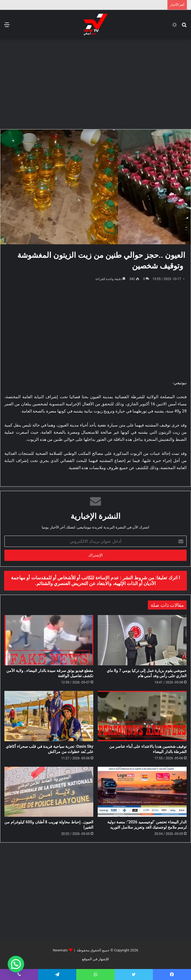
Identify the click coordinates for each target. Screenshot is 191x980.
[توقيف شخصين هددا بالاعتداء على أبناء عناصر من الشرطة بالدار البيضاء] (142, 716)
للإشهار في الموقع (95, 959)
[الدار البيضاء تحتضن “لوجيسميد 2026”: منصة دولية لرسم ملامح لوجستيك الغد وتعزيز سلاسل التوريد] (142, 792)
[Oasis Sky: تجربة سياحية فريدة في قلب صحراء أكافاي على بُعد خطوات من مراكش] (49, 716)
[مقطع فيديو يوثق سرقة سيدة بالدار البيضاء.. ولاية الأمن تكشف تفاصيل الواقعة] (49, 640)
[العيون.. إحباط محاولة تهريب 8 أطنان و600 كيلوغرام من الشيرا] (49, 792)
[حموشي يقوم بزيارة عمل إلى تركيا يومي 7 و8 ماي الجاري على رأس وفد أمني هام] (142, 640)
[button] (16, 964)
